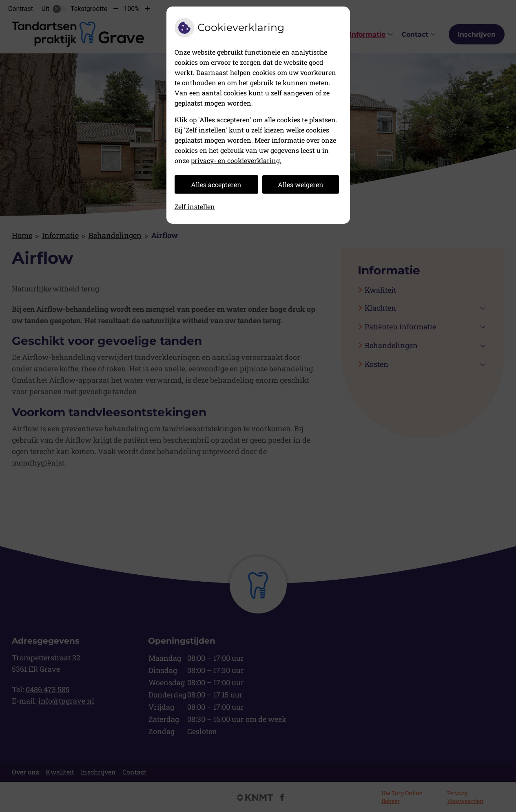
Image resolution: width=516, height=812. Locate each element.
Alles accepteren (216, 184)
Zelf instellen (195, 206)
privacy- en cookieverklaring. (236, 160)
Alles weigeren (301, 184)
